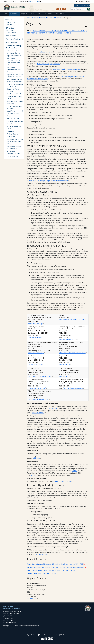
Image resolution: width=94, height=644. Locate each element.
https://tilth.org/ (64, 364)
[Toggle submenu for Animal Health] (23, 36)
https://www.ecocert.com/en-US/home (72, 319)
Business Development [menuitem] (15, 84)
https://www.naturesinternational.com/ (72, 353)
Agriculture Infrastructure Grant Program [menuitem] (14, 70)
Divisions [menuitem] (8, 19)
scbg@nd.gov (32, 599)
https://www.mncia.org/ (36, 353)
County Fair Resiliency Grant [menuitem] (14, 98)
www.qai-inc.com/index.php (73, 388)
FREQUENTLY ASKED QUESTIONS (59, 33)
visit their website (41, 554)
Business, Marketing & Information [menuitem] (14, 47)
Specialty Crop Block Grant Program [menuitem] (14, 147)
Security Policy (54, 635)
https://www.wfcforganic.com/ (38, 399)
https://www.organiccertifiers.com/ (40, 377)
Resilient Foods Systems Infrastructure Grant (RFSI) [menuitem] (15, 141)
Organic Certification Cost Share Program (41, 573)
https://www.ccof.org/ (35, 324)
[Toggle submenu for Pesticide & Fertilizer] (23, 39)
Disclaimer (34, 635)
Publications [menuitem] (11, 137)
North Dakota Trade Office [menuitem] (14, 128)
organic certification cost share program (67, 69)
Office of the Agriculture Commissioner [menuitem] (11, 30)
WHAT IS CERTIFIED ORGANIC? (58, 31)
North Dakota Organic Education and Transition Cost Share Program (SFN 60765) (55, 564)
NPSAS (32, 475)
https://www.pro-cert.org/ (37, 388)
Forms (56, 14)
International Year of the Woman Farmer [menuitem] (14, 52)
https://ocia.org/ (64, 377)
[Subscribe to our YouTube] (68, 9)
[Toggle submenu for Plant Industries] (23, 42)
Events (38, 14)
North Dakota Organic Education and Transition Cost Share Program (51, 570)
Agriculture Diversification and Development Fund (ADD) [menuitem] (13, 62)
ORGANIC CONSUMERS (77, 31)
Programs (24, 14)
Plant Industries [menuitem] (12, 42)
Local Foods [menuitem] (11, 111)
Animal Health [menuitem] (11, 36)
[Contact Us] (58, 9)
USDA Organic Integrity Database (48, 64)
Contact (70, 635)
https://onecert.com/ (35, 364)
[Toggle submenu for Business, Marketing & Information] (23, 47)
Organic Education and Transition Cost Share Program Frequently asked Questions (56, 567)
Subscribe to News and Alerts (82, 5)
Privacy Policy (43, 635)
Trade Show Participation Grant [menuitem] (14, 152)
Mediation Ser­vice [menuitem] (13, 119)
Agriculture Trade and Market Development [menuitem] (15, 80)
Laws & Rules (47, 14)
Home (6, 14)
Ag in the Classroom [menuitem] (14, 56)
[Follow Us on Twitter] (65, 9)
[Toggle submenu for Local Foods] (23, 111)
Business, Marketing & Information (51, 18)
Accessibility (25, 635)
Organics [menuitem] (10, 131)
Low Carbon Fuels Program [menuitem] (13, 115)
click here (36, 458)
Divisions (13, 14)
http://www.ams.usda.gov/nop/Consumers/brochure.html (48, 181)
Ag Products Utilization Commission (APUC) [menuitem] (15, 76)
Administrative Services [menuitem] (11, 24)
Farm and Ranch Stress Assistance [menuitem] (15, 102)
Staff (62, 14)
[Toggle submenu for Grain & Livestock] (23, 156)
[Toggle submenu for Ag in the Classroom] (23, 56)
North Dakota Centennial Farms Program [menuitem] (13, 89)
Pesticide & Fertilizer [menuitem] (13, 39)
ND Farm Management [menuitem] (15, 121)
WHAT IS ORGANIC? (40, 31)
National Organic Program (62, 481)
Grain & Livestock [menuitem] (12, 156)
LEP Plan (63, 635)
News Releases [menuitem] (12, 124)
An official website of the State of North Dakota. (22, 1)
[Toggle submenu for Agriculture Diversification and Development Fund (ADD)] (23, 62)
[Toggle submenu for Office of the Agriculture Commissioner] (23, 30)
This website (53, 408)
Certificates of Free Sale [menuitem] (15, 94)
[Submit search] (89, 9)
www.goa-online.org (35, 337)
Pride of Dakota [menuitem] (12, 134)
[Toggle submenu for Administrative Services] (23, 24)
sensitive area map (44, 52)
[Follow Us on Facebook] (61, 9)
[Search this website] (79, 9)
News (32, 14)
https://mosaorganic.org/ (68, 339)
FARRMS (75, 471)
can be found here (38, 413)
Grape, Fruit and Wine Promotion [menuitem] (14, 107)
